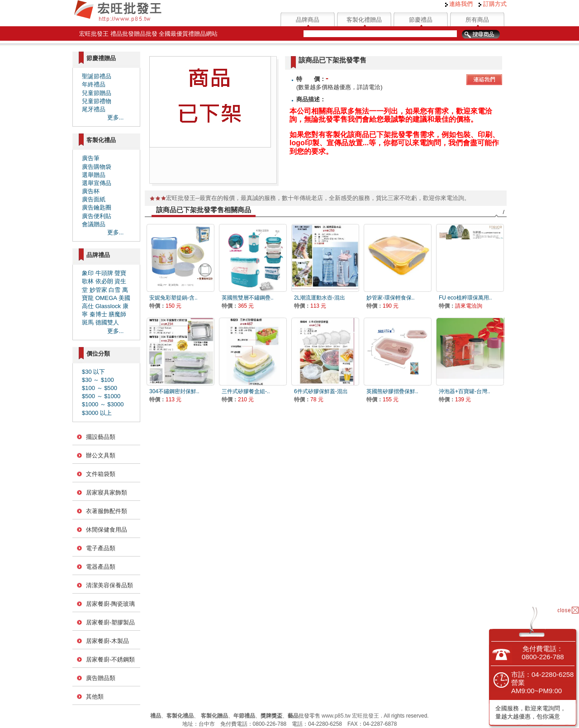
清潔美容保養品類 (109, 585)
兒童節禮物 (97, 101)
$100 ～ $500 (100, 388)
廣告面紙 (94, 199)
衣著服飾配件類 (107, 511)
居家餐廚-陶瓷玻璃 (110, 604)
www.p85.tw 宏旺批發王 (350, 716)
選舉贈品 (94, 175)
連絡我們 (459, 4)
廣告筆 (91, 158)
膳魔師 (117, 314)
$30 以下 (93, 372)
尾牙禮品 (94, 109)
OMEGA (106, 298)
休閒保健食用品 (107, 530)
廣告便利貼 (97, 216)
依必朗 (104, 281)
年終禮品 (94, 84)
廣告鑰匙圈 (97, 207)
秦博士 (98, 314)
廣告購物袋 (97, 167)
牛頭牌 (104, 273)
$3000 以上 (97, 413)
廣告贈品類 (101, 678)
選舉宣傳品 (97, 183)
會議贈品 (94, 224)
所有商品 (477, 20)
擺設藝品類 (101, 437)
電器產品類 (101, 567)
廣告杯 (91, 191)
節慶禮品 (421, 20)
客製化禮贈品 (364, 20)
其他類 (95, 697)
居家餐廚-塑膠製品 (110, 622)
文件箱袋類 (101, 474)
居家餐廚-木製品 (107, 641)
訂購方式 (493, 4)
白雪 (114, 290)
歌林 (88, 281)
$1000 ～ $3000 (103, 404)
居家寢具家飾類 (107, 492)
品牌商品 (308, 20)
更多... (116, 117)
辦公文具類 (101, 455)
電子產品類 (101, 548)
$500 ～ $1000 (101, 396)
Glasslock (108, 306)
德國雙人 (107, 322)
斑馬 (88, 322)
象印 (88, 273)
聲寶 (120, 273)
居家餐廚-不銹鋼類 (110, 659)
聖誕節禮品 (97, 76)
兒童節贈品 (97, 93)
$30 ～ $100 (98, 380)
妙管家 (98, 290)
